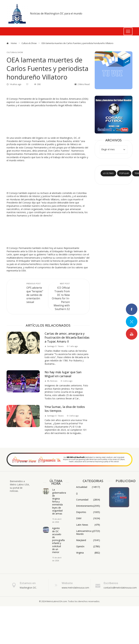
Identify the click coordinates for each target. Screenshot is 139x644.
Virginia (88, 553)
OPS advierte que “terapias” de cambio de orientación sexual (36, 293)
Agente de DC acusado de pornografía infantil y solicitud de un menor (58, 540)
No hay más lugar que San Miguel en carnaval (63, 374)
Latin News (88, 525)
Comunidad (88, 500)
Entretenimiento (88, 506)
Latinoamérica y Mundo (88, 533)
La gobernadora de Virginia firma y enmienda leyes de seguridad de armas (59, 502)
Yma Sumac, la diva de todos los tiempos (65, 409)
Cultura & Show (15, 52)
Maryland (88, 540)
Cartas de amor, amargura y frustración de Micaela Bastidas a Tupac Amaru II (67, 337)
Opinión (88, 546)
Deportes (88, 512)
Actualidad (88, 487)
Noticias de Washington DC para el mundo (56, 13)
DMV (88, 518)
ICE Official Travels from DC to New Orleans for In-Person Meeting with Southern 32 (61, 297)
